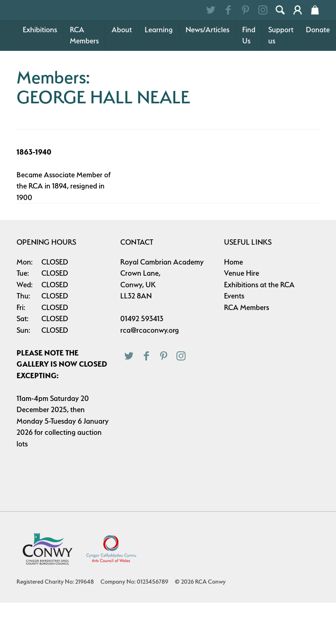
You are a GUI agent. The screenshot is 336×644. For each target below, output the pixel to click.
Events (234, 337)
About (122, 71)
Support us (281, 77)
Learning (159, 71)
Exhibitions (40, 71)
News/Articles (207, 71)
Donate (318, 71)
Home (234, 303)
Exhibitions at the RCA (259, 326)
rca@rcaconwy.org (150, 371)
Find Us (249, 77)
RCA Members (84, 77)
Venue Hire (242, 314)
